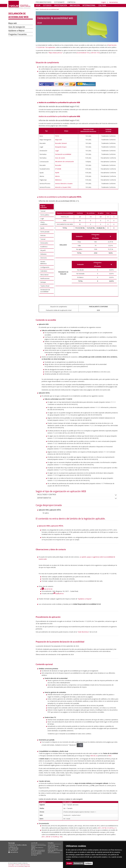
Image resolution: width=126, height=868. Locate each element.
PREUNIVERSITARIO (44, 2)
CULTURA (102, 5)
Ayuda (57, 173)
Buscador (58, 165)
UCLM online (51, 848)
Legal (57, 151)
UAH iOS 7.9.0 (95, 53)
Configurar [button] (88, 863)
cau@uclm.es (59, 594)
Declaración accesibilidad (63, 154)
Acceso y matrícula (53, 846)
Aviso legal (11, 865)
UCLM (38, 5)
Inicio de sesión (60, 158)
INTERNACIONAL (89, 5)
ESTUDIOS (47, 5)
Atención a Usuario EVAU (63, 187)
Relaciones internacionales (39, 845)
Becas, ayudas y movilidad (55, 850)
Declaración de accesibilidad (16, 866)
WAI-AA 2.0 (94, 756)
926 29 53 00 (47, 589)
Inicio (37, 9)
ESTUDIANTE (59, 2)
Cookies (17, 865)
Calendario (51, 851)
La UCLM (34, 843)
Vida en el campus (53, 849)
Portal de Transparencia (38, 851)
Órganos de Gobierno (37, 848)
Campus (33, 846)
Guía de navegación (17, 27)
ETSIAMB (58, 169)
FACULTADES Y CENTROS (48, 495)
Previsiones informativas (38, 850)
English (104, 2)
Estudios (51, 843)
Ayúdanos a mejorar (85, 599)
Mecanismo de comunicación (64, 162)
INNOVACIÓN (75, 5)
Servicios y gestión (36, 853)
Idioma (57, 176)
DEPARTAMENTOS (46, 498)
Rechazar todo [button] (79, 863)
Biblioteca (58, 180)
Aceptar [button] (69, 863)
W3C (110, 756)
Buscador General (61, 143)
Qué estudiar (51, 845)
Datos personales (25, 865)
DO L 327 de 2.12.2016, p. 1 (107, 828)
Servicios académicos (54, 853)
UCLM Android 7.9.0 (83, 53)
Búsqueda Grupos (61, 147)
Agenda (33, 849)
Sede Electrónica (83, 632)
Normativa (34, 855)
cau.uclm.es (13, 852)
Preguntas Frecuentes (18, 34)
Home (57, 136)
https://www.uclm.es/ (56, 53)
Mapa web (13, 23)
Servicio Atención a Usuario (64, 184)
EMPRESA (71, 2)
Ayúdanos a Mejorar (16, 31)
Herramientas (113, 2)
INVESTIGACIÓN (61, 5)
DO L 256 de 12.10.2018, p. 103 (52, 837)
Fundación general (36, 854)
